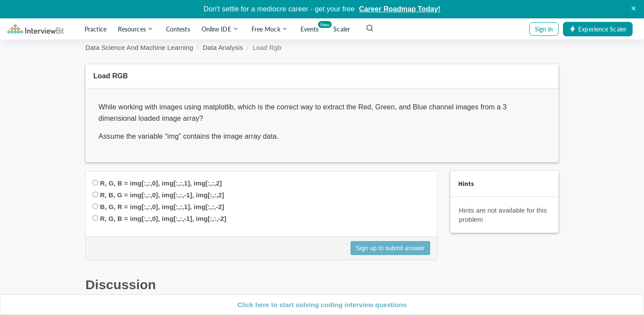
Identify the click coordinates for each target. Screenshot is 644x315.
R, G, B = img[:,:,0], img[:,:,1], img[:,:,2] (161, 183)
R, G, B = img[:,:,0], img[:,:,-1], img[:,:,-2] (163, 219)
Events (311, 27)
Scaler (342, 29)
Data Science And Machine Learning (139, 47)
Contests (178, 29)
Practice (96, 29)
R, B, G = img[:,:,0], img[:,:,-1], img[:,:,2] (162, 195)
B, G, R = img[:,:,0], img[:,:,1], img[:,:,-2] (162, 207)
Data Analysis (223, 47)
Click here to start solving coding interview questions (322, 305)
